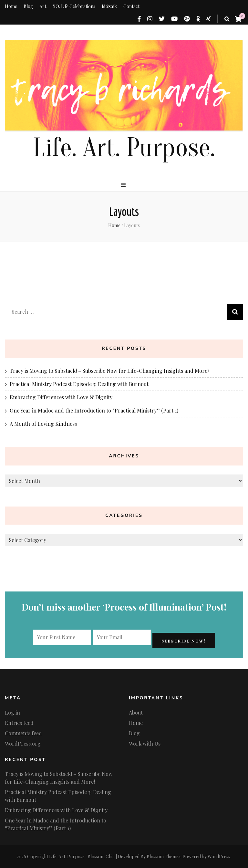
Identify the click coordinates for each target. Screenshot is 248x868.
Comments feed (23, 733)
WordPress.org (23, 743)
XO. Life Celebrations (74, 6)
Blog (28, 6)
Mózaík (109, 6)
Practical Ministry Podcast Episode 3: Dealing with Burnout (79, 384)
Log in (12, 712)
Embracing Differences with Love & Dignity (61, 397)
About (136, 712)
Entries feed (19, 723)
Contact (131, 6)
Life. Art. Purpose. (124, 148)
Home (11, 6)
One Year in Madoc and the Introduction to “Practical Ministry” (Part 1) (94, 410)
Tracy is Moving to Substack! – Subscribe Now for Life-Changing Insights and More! (109, 371)
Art (43, 6)
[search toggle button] (227, 19)
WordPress (219, 857)
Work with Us (145, 743)
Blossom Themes (164, 857)
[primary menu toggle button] (124, 185)
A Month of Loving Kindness (43, 424)
